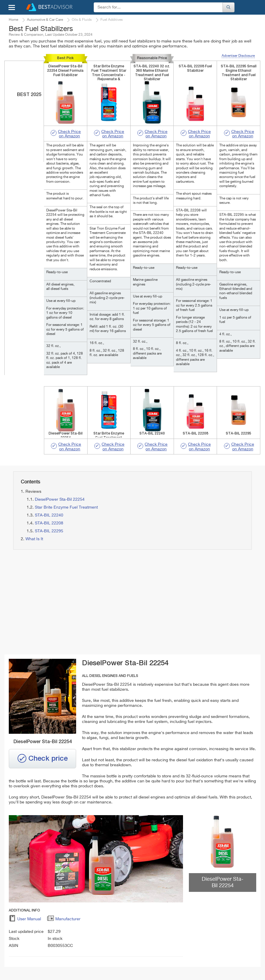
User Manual (25, 920)
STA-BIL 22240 (49, 515)
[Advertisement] (70, 602)
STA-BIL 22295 (49, 531)
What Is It (34, 539)
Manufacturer (64, 920)
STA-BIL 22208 (49, 523)
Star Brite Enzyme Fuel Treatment (66, 507)
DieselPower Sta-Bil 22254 (60, 500)
